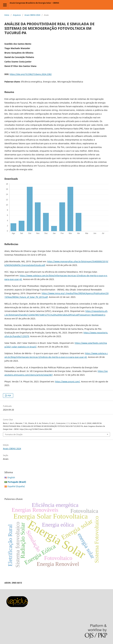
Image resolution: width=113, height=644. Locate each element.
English (11, 477)
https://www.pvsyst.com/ (67, 382)
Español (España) (16, 486)
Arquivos (17, 15)
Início (7, 15)
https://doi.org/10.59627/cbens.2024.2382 (31, 74)
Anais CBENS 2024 (32, 15)
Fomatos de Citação (14, 434)
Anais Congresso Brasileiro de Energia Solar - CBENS (34, 3)
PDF (9, 396)
